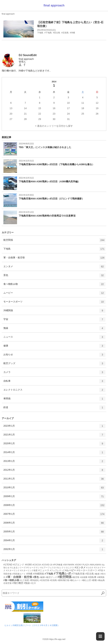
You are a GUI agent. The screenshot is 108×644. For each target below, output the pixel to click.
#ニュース (44, 570)
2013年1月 (54, 462)
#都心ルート (75, 580)
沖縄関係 (54, 312)
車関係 (54, 400)
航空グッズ (54, 365)
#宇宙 (100, 570)
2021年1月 (54, 436)
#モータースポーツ (87, 570)
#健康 (42, 577)
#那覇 (94, 580)
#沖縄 (29, 574)
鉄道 (54, 409)
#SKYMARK (69, 565)
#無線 (27, 583)
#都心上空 (86, 580)
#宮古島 (90, 574)
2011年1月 (54, 480)
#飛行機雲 (18, 583)
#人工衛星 (24, 580)
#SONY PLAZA (82, 565)
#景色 (36, 577)
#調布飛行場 (63, 580)
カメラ (54, 373)
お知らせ (54, 356)
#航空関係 (65, 577)
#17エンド (19, 565)
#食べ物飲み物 (11, 580)
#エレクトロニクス (65, 568)
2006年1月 (54, 524)
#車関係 (101, 577)
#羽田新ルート (19, 574)
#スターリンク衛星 (29, 570)
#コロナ (90, 568)
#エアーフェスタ (48, 568)
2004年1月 (54, 542)
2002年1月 (54, 550)
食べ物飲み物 (54, 285)
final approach (54, 5)
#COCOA (37, 565)
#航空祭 (76, 577)
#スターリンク (13, 570)
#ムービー (71, 570)
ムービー (54, 294)
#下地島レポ (62, 574)
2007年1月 (54, 515)
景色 (54, 277)
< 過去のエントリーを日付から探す (54, 126)
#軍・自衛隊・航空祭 (19, 577)
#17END (8, 565)
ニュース (54, 338)
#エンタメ (80, 567)
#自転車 (92, 577)
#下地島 (49, 574)
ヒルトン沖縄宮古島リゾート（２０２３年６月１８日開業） (32, 625)
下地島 (54, 250)
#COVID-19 (47, 565)
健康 (54, 347)
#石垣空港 (44, 580)
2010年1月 (54, 489)
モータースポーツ (54, 303)
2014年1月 (54, 454)
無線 (54, 329)
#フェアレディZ (57, 570)
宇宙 (54, 321)
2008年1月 (54, 506)
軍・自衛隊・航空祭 (54, 259)
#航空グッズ (51, 577)
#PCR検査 (58, 565)
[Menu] (100, 636)
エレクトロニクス (54, 391)
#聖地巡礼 (34, 580)
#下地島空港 (78, 574)
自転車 (54, 382)
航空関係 (54, 241)
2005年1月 (54, 533)
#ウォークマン (33, 568)
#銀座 (97, 574)
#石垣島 (53, 580)
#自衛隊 (84, 577)
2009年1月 (54, 498)
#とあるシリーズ (18, 568)
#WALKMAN (95, 565)
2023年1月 (54, 427)
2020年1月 (54, 445)
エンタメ (54, 268)
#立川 (33, 583)
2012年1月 (54, 471)
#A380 (28, 565)
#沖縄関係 (38, 574)
